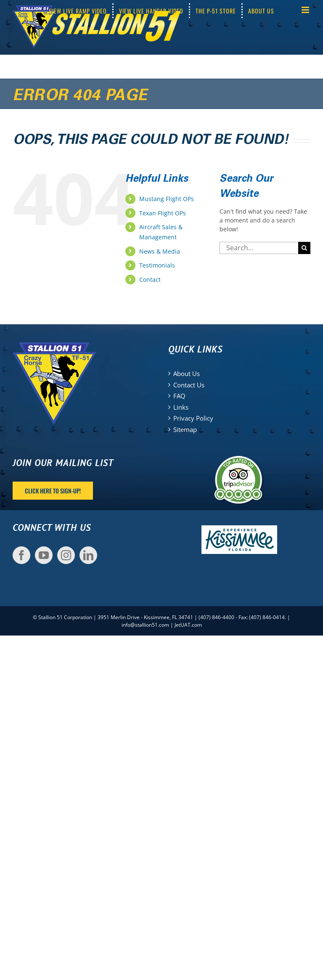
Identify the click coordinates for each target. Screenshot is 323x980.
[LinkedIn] (88, 555)
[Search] (304, 248)
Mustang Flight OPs (167, 199)
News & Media (160, 251)
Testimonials (157, 265)
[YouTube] (44, 555)
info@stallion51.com (145, 625)
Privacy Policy (193, 418)
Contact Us (189, 385)
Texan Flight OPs (163, 213)
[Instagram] (66, 555)
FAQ (179, 396)
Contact (150, 279)
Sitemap (185, 429)
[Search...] (259, 248)
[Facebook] (21, 555)
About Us (187, 373)
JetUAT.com (188, 625)
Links (181, 407)
